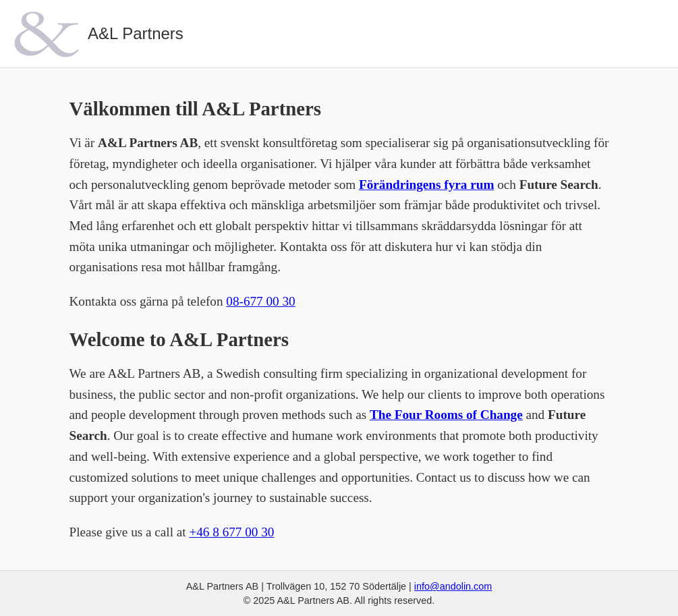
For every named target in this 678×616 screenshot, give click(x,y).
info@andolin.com (453, 586)
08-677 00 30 (260, 301)
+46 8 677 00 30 (231, 532)
